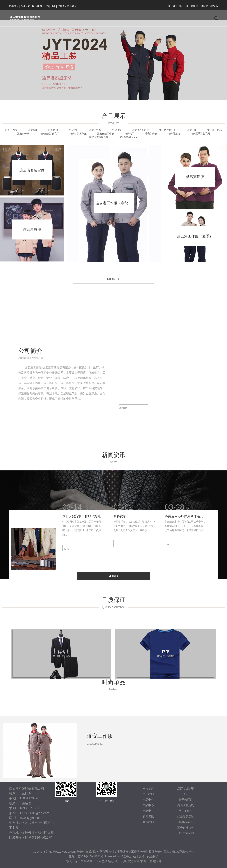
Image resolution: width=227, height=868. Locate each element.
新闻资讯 (148, 816)
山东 (149, 861)
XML (53, 6)
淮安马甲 (130, 134)
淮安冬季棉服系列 (128, 137)
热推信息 (14, 6)
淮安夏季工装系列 (200, 134)
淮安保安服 (151, 134)
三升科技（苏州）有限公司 (186, 830)
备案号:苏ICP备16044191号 (86, 856)
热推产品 (71, 861)
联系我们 (148, 822)
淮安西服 (53, 130)
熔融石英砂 (186, 822)
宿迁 (111, 861)
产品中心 (148, 811)
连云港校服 (192, 6)
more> (113, 279)
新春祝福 (120, 497)
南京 (137, 861)
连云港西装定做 (210, 6)
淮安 (130, 861)
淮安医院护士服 (168, 130)
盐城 (105, 861)
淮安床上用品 (215, 130)
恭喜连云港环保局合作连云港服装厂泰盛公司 (184, 498)
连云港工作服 (175, 6)
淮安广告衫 (95, 130)
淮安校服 (33, 130)
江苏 (98, 861)
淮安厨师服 (174, 134)
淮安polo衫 (23, 134)
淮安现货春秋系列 (99, 137)
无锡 (124, 861)
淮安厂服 (192, 130)
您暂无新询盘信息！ (68, 6)
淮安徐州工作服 (78, 134)
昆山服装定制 (186, 816)
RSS (46, 6)
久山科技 (153, 856)
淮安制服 (116, 130)
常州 (143, 861)
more (66, 530)
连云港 (157, 861)
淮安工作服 (11, 130)
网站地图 (37, 6)
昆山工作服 (186, 811)
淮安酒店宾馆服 (140, 130)
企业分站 (25, 6)
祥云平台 (126, 856)
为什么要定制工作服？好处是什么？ (82, 498)
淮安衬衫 (73, 130)
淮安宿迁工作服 (106, 134)
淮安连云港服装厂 (49, 134)
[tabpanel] (113, 776)
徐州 (117, 861)
